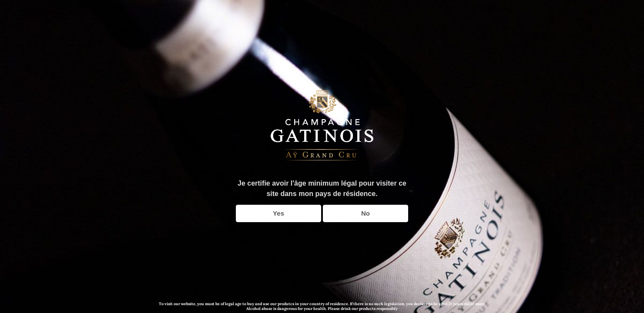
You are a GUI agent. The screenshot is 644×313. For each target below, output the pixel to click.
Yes (278, 213)
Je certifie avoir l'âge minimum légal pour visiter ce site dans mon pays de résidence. (322, 188)
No (366, 213)
